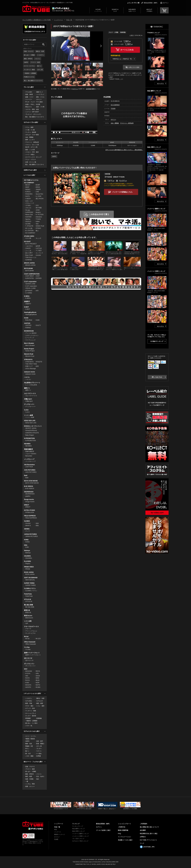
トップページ (98, 10)
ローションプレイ (31, 713)
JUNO (38, 210)
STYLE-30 (28, 599)
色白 (38, 779)
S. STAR (38, 196)
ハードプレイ (40, 94)
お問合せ (143, 837)
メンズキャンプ (29, 459)
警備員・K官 (29, 746)
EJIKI (27, 547)
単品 (56, 829)
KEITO (38, 685)
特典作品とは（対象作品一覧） (123, 59)
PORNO (28, 328)
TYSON (38, 219)
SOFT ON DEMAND (31, 578)
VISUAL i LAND (30, 288)
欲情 (37, 366)
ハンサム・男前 (30, 784)
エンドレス (39, 253)
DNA (26, 545)
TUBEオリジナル (29, 77)
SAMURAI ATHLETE (32, 433)
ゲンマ (28, 531)
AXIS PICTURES (30, 470)
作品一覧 (69, 20)
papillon (28, 496)
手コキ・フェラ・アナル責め (34, 102)
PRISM (28, 569)
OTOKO (38, 228)
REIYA (38, 671)
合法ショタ (29, 201)
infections (39, 217)
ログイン (166, 3)
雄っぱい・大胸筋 (29, 55)
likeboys (27, 551)
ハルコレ (27, 377)
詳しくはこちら (157, 377)
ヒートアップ (30, 338)
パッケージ (58, 832)
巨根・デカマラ (29, 51)
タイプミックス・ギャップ (33, 157)
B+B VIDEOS (29, 486)
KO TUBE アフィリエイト (148, 840)
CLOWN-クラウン (30, 588)
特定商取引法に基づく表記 (149, 834)
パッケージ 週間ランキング (80, 834)
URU (37, 674)
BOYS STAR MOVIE (31, 481)
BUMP (38, 185)
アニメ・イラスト (31, 159)
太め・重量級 (29, 137)
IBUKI (38, 680)
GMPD (26, 62)
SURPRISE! (29, 212)
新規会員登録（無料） (151, 3)
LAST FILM (29, 467)
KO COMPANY (29, 183)
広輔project (28, 399)
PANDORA (29, 194)
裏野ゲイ (27, 388)
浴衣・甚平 (40, 741)
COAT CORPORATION (32, 274)
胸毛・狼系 (29, 776)
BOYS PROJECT (31, 244)
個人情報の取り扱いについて (149, 827)
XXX (37, 205)
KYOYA (28, 674)
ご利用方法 (122, 827)
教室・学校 (29, 703)
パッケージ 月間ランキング (80, 836)
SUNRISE (29, 260)
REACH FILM (29, 354)
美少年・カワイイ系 (31, 147)
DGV (26, 669)
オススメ (57, 837)
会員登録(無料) (90, 89)
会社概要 (143, 830)
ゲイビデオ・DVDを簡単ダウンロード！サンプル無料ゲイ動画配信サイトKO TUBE (48, 3)
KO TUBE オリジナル (31, 180)
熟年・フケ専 (40, 107)
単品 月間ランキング (78, 831)
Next (101, 46)
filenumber (29, 456)
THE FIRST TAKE (31, 364)
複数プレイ (40, 92)
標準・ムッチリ (30, 140)
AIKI (27, 676)
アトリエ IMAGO (31, 333)
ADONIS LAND (30, 284)
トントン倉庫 (29, 415)
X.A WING (29, 293)
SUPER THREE (29, 583)
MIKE (37, 678)
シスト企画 (28, 621)
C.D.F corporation (30, 282)
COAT (38, 276)
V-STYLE (39, 248)
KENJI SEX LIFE (30, 421)
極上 (37, 231)
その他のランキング (157, 341)
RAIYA (27, 678)
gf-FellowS (29, 291)
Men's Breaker (29, 343)
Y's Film (27, 647)
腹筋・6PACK (28, 59)
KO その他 (29, 228)
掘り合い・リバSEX (31, 723)
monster (38, 255)
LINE (37, 192)
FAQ (119, 834)
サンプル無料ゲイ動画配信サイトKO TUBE (37, 20)
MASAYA (28, 685)
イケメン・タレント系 (32, 145)
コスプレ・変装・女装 (32, 109)
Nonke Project (29, 349)
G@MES (27, 521)
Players (28, 564)
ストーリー (29, 99)
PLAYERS (28, 561)
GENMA (27, 529)
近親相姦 (39, 718)
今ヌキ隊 (28, 238)
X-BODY (28, 199)
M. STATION (29, 231)
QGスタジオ (28, 658)
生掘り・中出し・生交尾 (33, 104)
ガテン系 (40, 70)
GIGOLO (28, 222)
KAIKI (27, 683)
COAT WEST (30, 276)
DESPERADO (29, 492)
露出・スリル (40, 97)
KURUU (28, 192)
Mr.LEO (38, 639)
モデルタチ (40, 701)
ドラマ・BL (29, 726)
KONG (26, 540)
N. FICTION (40, 215)
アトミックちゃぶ (31, 631)
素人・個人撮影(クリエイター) (33, 81)
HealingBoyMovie (30, 312)
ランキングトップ (78, 826)
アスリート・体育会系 (32, 142)
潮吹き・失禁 (40, 51)
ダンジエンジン (29, 664)
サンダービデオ (30, 633)
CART (164, 10)
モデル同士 (29, 701)
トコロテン (41, 55)
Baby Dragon (30, 435)
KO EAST (27, 242)
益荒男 (38, 246)
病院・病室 (40, 703)
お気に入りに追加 (134, 67)
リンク (142, 843)
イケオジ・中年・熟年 (32, 152)
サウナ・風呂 (29, 706)
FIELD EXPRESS (30, 516)
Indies (38, 222)
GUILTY (38, 325)
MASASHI (29, 671)
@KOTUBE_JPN (149, 847)
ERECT (27, 505)
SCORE (28, 224)
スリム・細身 (29, 127)
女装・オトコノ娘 (31, 162)
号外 (37, 224)
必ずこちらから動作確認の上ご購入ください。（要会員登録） (124, 150)
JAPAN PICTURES (30, 534)
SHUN (38, 676)
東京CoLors (28, 616)
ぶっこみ (28, 251)
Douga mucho (29, 499)
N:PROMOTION (29, 438)
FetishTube (28, 594)
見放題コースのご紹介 (125, 840)
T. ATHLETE (29, 226)
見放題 (56, 839)
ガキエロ (28, 208)
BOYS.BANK (29, 268)
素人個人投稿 (29, 605)
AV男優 (38, 756)
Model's (38, 212)
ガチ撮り (28, 205)
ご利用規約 (143, 824)
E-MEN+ (27, 296)
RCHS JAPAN (29, 572)
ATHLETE (39, 362)
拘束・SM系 (29, 94)
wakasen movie (29, 372)
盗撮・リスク (29, 97)
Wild (37, 526)
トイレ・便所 (40, 706)
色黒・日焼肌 (29, 779)
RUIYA (28, 680)
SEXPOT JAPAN (31, 428)
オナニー (39, 99)
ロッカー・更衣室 (31, 716)
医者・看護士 (40, 744)
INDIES (28, 190)
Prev (53, 46)
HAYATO (28, 687)
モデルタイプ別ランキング (80, 841)
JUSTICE (27, 323)
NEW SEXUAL (30, 580)
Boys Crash (29, 255)
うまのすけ (29, 246)
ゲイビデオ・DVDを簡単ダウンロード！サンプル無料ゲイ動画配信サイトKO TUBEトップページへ (36, 8)
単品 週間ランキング (78, 829)
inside (38, 320)
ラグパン (39, 751)
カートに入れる (127, 50)
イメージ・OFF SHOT (32, 112)
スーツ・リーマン (29, 66)
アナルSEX (29, 92)
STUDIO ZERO (29, 236)
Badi (26, 475)
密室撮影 (28, 718)
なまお (26, 410)
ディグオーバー (29, 404)
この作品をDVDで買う (99, 214)
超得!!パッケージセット (32, 653)
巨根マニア (29, 366)
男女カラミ (29, 107)
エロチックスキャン (32, 335)
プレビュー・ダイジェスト (33, 114)
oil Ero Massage (31, 369)
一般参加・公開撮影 (30, 73)
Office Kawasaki (30, 642)
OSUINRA (27, 556)
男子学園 (39, 208)
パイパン (38, 59)
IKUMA (38, 687)
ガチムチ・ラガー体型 (32, 135)
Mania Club (29, 215)
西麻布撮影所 (29, 449)
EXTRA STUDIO (30, 510)
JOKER (38, 190)
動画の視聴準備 (123, 830)
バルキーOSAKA (31, 454)
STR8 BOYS (28, 360)
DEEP (27, 187)
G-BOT (26, 307)
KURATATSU (30, 278)
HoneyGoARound (31, 430)
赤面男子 (27, 302)
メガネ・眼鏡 (29, 756)
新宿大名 (27, 610)
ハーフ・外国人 (30, 154)
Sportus (28, 219)
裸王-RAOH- (40, 199)
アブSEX (39, 251)
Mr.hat (26, 637)
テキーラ (28, 629)
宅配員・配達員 (30, 739)
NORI (38, 683)
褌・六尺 (28, 754)
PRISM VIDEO (29, 567)
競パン (39, 66)
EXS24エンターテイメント (33, 426)
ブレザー (39, 749)
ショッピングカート (124, 824)
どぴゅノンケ (30, 203)
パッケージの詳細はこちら (122, 192)
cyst (27, 623)
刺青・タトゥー (30, 786)
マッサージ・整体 (29, 70)
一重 (27, 781)
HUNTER (28, 217)
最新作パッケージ (60, 834)
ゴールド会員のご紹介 (103, 830)
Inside (26, 318)
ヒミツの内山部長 (31, 385)
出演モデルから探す (30, 170)
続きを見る (160, 84)
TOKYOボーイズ (31, 258)
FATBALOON (30, 512)
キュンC (38, 238)
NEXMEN (27, 444)
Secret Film (39, 194)
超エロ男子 (29, 253)
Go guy (28, 210)
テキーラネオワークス (31, 627)
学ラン (27, 749)
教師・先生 (29, 744)
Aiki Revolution (29, 465)
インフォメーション (124, 837)
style (37, 523)
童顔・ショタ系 (30, 150)
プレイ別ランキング (78, 839)
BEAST (28, 185)
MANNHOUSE (29, 331)
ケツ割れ (39, 754)
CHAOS (28, 248)
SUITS (27, 196)
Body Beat (29, 320)
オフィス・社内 (30, 708)
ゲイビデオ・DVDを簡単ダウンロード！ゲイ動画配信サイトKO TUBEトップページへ (33, 824)
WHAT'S (28, 526)
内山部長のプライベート (32, 383)
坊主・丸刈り (40, 776)
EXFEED (39, 278)
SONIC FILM (40, 226)
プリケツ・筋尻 (35, 62)
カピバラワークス (30, 393)
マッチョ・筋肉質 (31, 132)
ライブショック (30, 340)
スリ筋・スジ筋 (30, 130)
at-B (37, 291)
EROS (38, 187)
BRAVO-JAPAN (29, 263)
